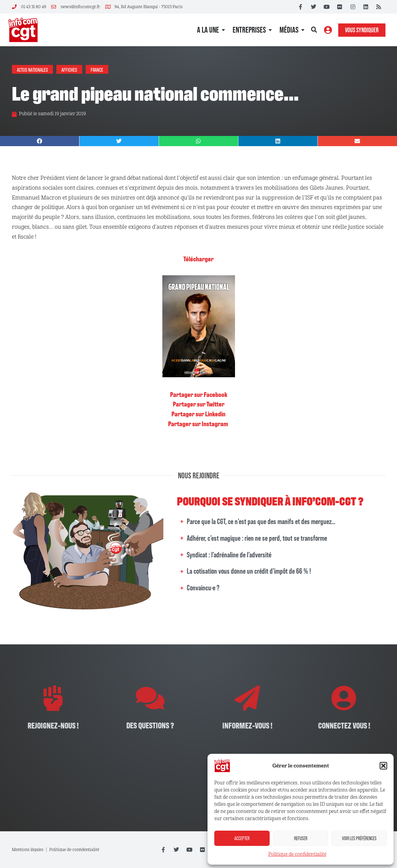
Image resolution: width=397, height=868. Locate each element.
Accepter (242, 838)
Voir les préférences (359, 838)
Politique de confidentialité (297, 854)
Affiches (69, 69)
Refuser (301, 838)
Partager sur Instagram (198, 423)
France (97, 69)
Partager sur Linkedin (198, 414)
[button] (383, 766)
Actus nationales (32, 69)
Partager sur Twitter (199, 404)
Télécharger (198, 259)
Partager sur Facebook (199, 394)
